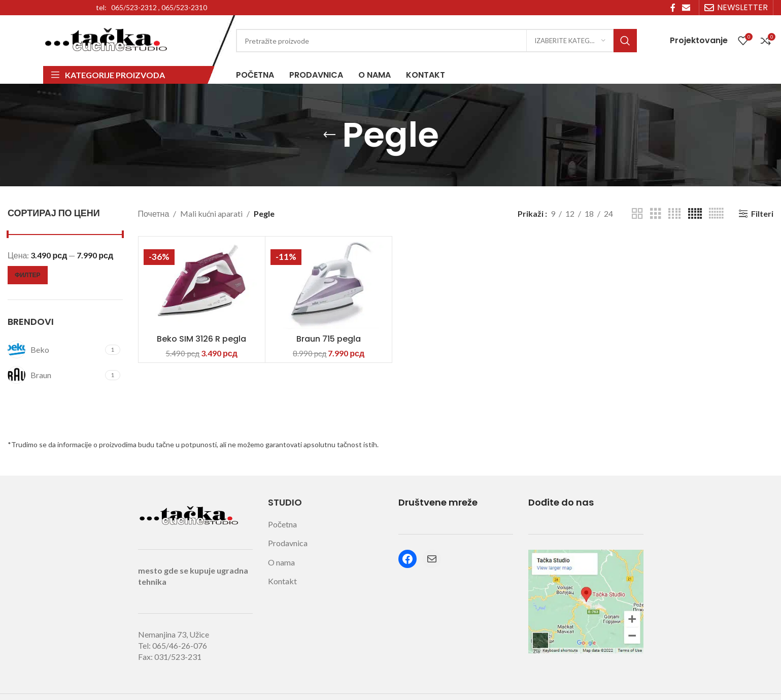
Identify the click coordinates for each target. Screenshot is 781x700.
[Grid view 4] (674, 214)
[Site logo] (107, 39)
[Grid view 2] (637, 214)
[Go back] (329, 135)
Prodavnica (288, 543)
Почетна (154, 213)
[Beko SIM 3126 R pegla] (202, 285)
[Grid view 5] (695, 214)
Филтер (28, 275)
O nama (281, 562)
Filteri (762, 213)
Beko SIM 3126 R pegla (201, 339)
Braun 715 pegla (329, 339)
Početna (282, 524)
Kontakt (282, 581)
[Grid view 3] (656, 214)
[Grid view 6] (716, 214)
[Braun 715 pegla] (329, 285)
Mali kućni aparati (211, 213)
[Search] (436, 41)
